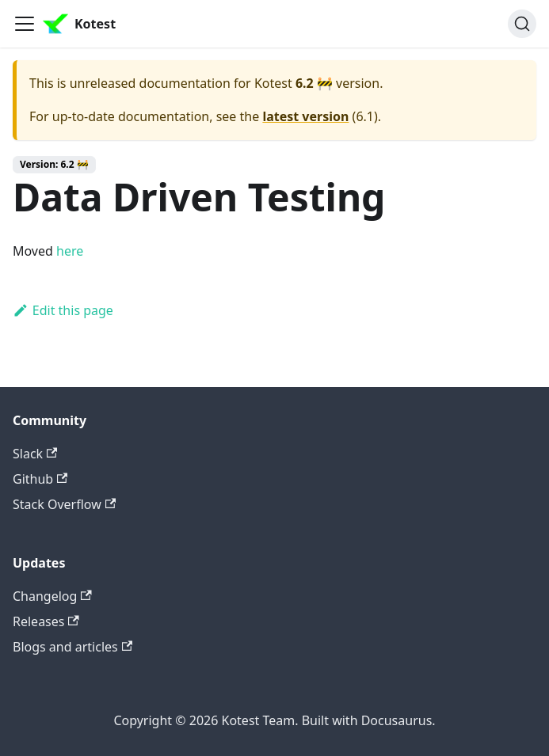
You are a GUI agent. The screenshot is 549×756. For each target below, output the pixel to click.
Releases (46, 621)
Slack (35, 454)
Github (40, 479)
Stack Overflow (64, 504)
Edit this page (63, 310)
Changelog (52, 596)
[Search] (522, 24)
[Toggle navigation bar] (25, 24)
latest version (305, 116)
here (70, 251)
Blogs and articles (72, 647)
